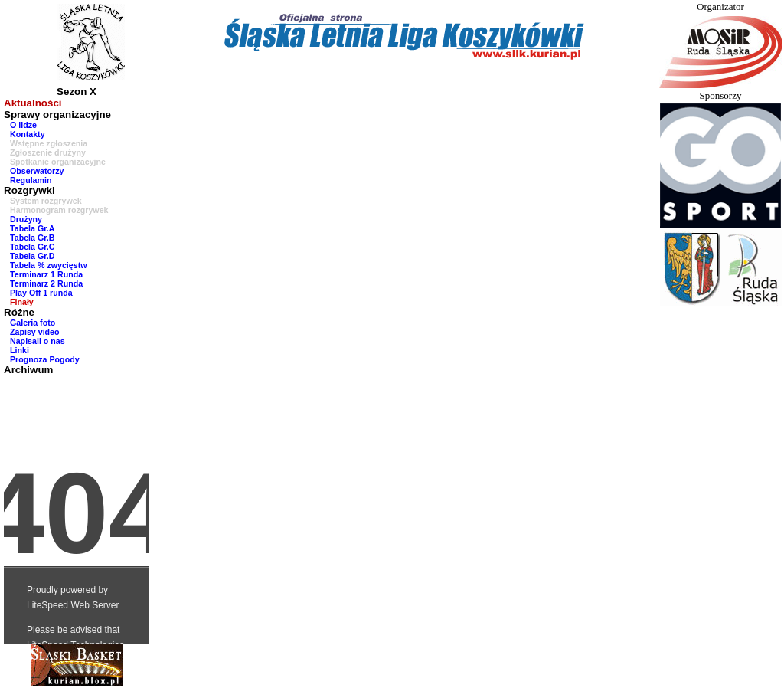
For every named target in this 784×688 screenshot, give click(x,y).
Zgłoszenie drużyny (48, 152)
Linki (20, 350)
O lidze (23, 125)
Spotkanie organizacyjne (58, 162)
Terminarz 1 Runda (46, 274)
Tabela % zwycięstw (49, 265)
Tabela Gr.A (32, 228)
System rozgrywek (46, 201)
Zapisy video (35, 332)
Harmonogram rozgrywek (59, 210)
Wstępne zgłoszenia (49, 143)
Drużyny (26, 219)
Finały (22, 302)
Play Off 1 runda (41, 293)
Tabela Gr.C (32, 247)
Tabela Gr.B (32, 238)
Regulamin (31, 180)
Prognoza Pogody (45, 359)
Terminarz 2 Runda (46, 283)
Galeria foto (33, 323)
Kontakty (28, 134)
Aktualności (33, 103)
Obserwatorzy (37, 171)
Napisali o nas (38, 341)
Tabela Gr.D (32, 256)
